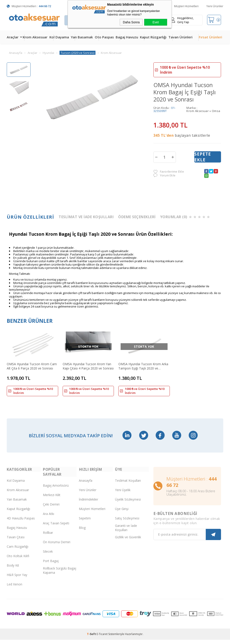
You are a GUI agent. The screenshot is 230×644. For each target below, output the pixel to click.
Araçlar (13, 37)
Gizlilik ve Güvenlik (128, 541)
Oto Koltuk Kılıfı (18, 560)
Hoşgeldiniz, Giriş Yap (182, 20)
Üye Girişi (122, 513)
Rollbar (48, 537)
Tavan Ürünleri (180, 37)
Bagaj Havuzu (127, 37)
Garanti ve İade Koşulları (126, 532)
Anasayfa (86, 485)
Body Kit (13, 570)
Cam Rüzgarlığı (18, 551)
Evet (156, 22)
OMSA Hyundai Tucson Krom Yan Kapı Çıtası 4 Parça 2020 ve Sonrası (86, 366)
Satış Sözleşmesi (127, 522)
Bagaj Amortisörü (56, 490)
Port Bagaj (51, 565)
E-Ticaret (102, 638)
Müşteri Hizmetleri (186, 6)
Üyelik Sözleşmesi (128, 504)
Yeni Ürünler (215, 6)
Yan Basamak (82, 37)
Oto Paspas (104, 37)
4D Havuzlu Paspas (21, 522)
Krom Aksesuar (35, 37)
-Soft (92, 638)
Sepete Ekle (203, 157)
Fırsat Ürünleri (210, 37)
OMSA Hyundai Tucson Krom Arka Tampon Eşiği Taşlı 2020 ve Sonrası (141, 366)
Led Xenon (14, 588)
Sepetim (85, 522)
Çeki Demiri (51, 509)
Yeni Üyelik (123, 494)
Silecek (48, 556)
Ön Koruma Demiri (57, 546)
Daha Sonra (131, 22)
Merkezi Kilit (52, 499)
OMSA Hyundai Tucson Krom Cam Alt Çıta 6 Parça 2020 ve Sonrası (32, 366)
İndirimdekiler (88, 504)
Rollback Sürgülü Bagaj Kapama (60, 575)
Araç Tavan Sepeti (56, 527)
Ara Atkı (49, 518)
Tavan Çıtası (16, 541)
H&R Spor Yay (17, 579)
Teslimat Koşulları (128, 485)
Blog (82, 532)
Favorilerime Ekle (169, 172)
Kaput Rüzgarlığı (153, 37)
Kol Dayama (59, 37)
